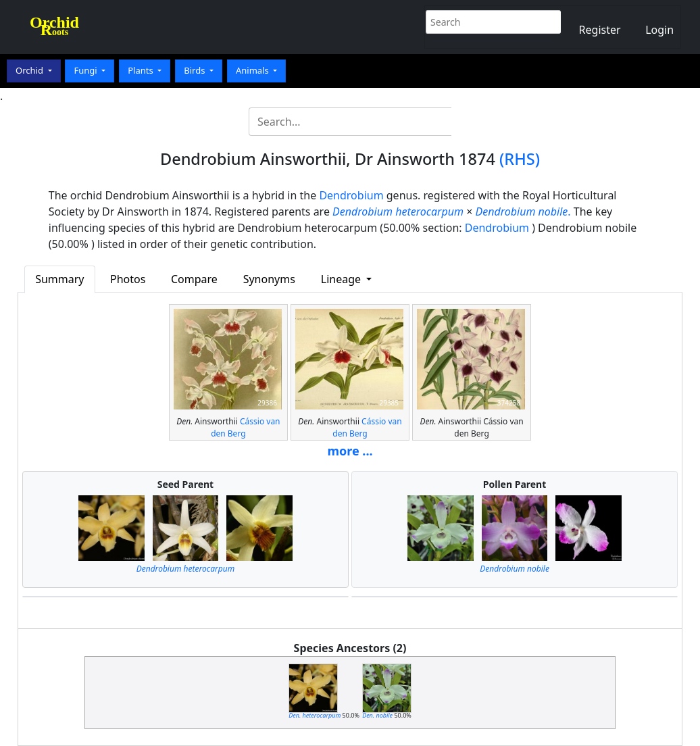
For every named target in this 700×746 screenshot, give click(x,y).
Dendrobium (351, 195)
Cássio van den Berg (245, 427)
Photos (128, 279)
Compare (194, 279)
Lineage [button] (342, 279)
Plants (142, 70)
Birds (196, 70)
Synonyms (269, 279)
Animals (253, 70)
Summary (59, 279)
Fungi (86, 70)
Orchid (30, 70)
